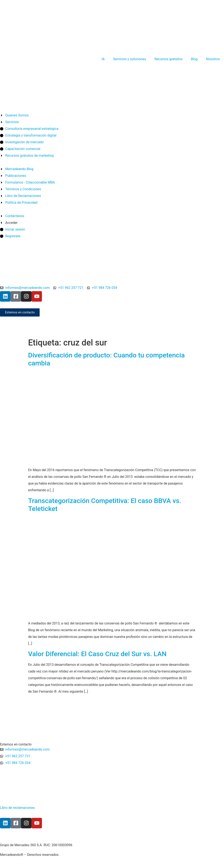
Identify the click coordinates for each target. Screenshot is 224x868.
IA (103, 59)
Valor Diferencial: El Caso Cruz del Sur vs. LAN (97, 654)
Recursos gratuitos (168, 59)
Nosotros (213, 59)
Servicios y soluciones (130, 59)
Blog (194, 59)
